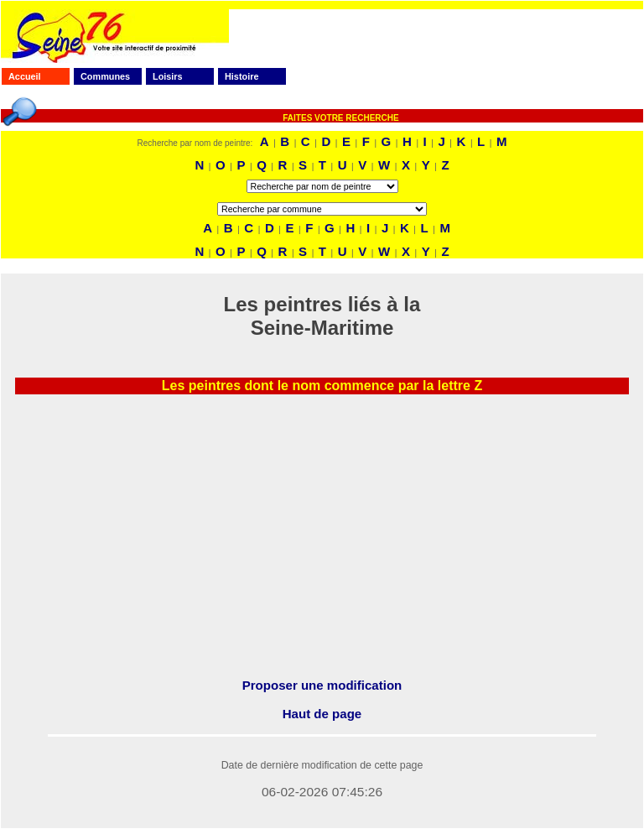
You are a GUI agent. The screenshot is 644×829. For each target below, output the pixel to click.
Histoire (241, 76)
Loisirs (168, 76)
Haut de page (322, 714)
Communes (105, 76)
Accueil (25, 76)
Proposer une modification (322, 685)
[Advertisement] (322, 548)
